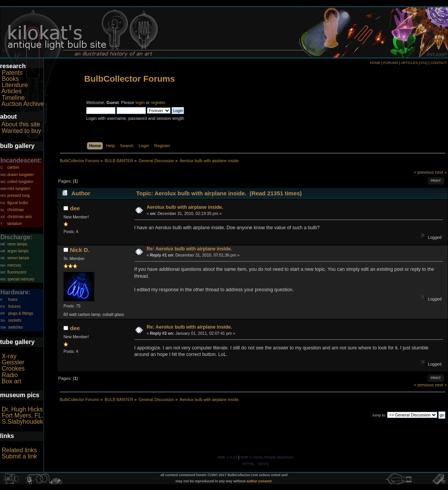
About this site (21, 124)
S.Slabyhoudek (22, 422)
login (140, 102)
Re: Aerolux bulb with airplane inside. (189, 249)
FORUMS (391, 63)
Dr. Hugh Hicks (22, 409)
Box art (11, 381)
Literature (15, 85)
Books (10, 79)
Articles (12, 91)
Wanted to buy (21, 131)
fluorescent (17, 272)
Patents (12, 73)
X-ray (9, 356)
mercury (14, 265)
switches (15, 327)
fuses (13, 300)
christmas (16, 210)
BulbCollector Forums (130, 79)
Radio (10, 375)
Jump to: (379, 415)
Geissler (13, 362)
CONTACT (439, 63)
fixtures (14, 306)
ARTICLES (410, 63)
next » (441, 172)
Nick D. (80, 250)
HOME (375, 63)
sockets (15, 320)
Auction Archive (23, 104)
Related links (19, 450)
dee (75, 208)
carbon (13, 167)
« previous (424, 172)
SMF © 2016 (251, 457)
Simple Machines (279, 457)
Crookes (13, 368)
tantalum (15, 224)
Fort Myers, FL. (22, 415)
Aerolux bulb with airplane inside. (185, 207)
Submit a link (19, 456)
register (158, 102)
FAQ (424, 63)
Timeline (13, 98)
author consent (259, 481)
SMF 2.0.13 (227, 457)
